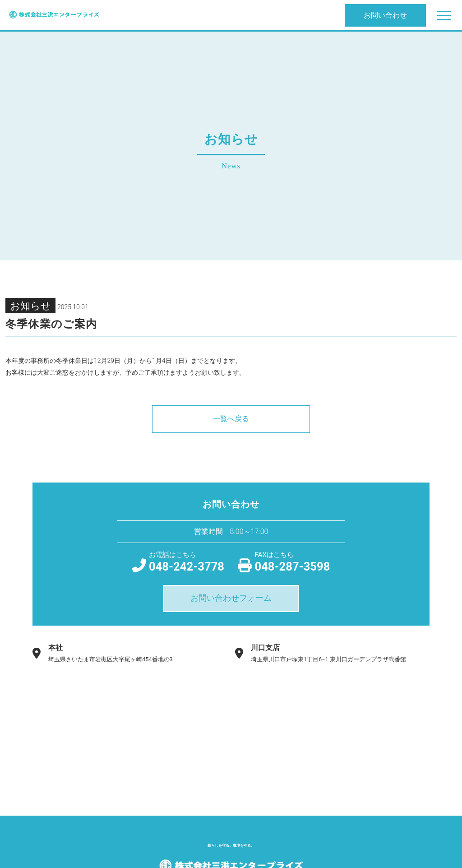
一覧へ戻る (231, 419)
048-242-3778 (187, 562)
